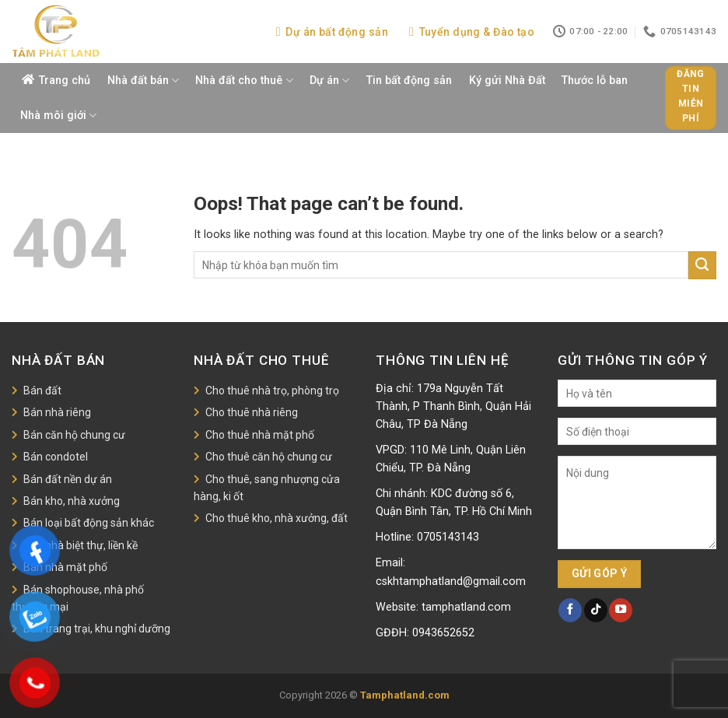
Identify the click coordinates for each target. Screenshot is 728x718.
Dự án (329, 81)
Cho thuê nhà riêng (252, 412)
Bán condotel (56, 457)
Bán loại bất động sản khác (89, 523)
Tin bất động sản (409, 81)
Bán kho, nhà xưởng (72, 501)
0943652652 (443, 633)
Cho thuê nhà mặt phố (260, 435)
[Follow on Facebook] (570, 610)
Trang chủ (65, 81)
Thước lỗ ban (595, 81)
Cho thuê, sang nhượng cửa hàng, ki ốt (267, 488)
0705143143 (448, 537)
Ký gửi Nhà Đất (507, 81)
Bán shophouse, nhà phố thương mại (78, 598)
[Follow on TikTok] (596, 610)
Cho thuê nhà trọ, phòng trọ (272, 391)
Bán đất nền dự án (68, 479)
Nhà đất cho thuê (244, 81)
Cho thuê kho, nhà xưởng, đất (276, 518)
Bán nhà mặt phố (65, 567)
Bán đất (42, 391)
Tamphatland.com (405, 695)
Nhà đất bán (143, 81)
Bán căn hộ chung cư (74, 435)
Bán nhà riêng (57, 412)
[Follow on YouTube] (621, 610)
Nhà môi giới (58, 116)
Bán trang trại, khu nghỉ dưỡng (97, 629)
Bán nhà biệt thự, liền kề (80, 545)
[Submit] (702, 265)
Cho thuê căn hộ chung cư (269, 457)
